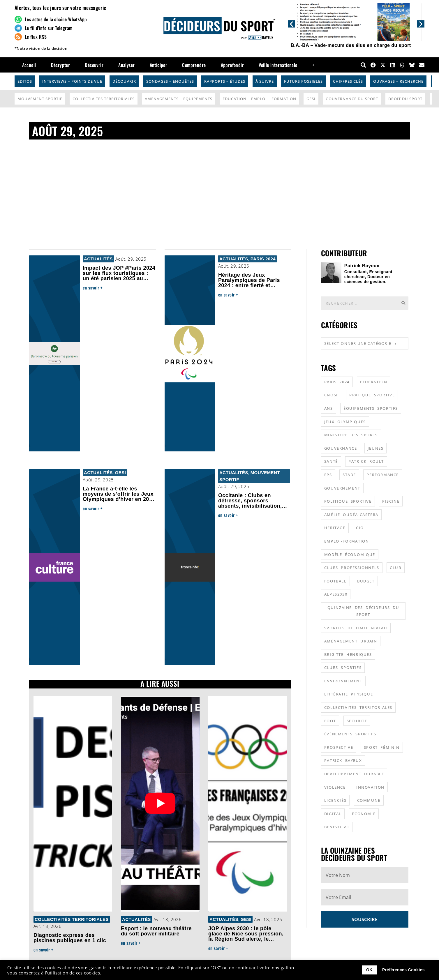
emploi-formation (347, 541)
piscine (391, 501)
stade (349, 475)
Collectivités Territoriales (104, 99)
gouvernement (342, 488)
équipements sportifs (371, 408)
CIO (360, 528)
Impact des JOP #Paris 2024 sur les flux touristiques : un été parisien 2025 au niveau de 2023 (119, 276)
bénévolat (337, 827)
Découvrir (94, 65)
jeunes (376, 448)
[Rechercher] (403, 303)
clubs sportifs (343, 668)
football (335, 581)
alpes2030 (336, 594)
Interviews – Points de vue (72, 81)
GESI (311, 99)
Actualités (98, 259)
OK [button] (369, 970)
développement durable (354, 774)
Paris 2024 (263, 259)
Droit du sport (405, 99)
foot (330, 721)
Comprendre (194, 65)
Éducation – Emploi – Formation (259, 99)
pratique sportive (372, 395)
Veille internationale (278, 65)
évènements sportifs (350, 734)
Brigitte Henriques (348, 654)
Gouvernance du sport (352, 99)
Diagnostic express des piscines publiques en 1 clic (70, 938)
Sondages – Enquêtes (170, 81)
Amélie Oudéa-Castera (351, 515)
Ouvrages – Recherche (398, 81)
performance (383, 475)
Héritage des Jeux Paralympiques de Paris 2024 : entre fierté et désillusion (249, 283)
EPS (328, 475)
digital (333, 814)
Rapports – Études (225, 81)
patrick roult (366, 461)
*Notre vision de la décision (41, 48)
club (395, 568)
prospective (339, 747)
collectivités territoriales (358, 707)
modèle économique (350, 555)
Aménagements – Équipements (179, 99)
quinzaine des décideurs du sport (363, 611)
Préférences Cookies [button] (403, 970)
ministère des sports (351, 435)
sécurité (357, 721)
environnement (343, 681)
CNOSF (332, 395)
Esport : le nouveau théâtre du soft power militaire (156, 931)
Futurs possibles (303, 81)
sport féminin (382, 747)
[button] (291, 24)
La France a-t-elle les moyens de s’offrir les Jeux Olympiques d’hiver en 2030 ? (119, 497)
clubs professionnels (352, 568)
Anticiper (159, 65)
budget (366, 581)
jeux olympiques (345, 422)
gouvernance (341, 448)
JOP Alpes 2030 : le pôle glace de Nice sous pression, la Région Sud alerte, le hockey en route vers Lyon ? (246, 936)
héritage (335, 528)
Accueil (29, 65)
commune (369, 800)
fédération (374, 382)
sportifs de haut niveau (356, 628)
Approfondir (232, 65)
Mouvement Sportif (40, 99)
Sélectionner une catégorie (361, 344)
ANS (329, 408)
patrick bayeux (343, 760)
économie (364, 814)
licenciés (335, 800)
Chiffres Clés (348, 81)
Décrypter (61, 65)
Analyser (126, 65)
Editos (25, 81)
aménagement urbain (351, 641)
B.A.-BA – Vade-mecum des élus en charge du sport (351, 45)
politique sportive (348, 501)
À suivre (265, 81)
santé (331, 461)
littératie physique (349, 694)
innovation (370, 787)
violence (335, 787)
